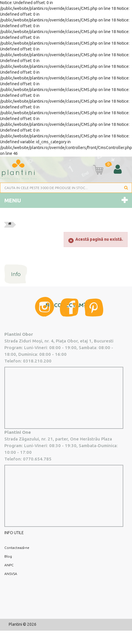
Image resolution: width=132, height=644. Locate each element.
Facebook (69, 308)
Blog (8, 556)
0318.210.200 (37, 361)
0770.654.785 (37, 459)
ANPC (9, 565)
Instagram (44, 307)
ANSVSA (11, 574)
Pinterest (94, 308)
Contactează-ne (17, 548)
